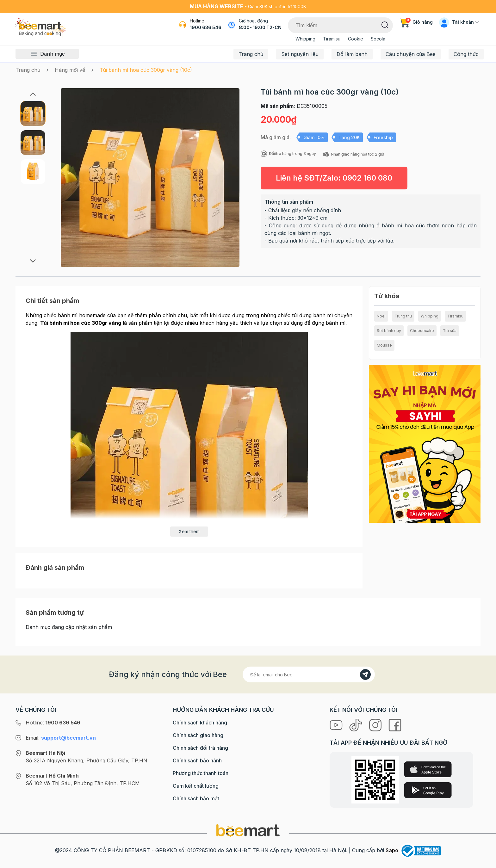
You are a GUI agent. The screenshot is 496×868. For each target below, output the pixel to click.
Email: (61, 738)
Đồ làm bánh (352, 54)
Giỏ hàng (416, 22)
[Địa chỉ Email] (309, 674)
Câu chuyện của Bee (411, 54)
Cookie (356, 39)
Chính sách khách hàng (200, 723)
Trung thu (403, 316)
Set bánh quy (389, 331)
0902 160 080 (367, 178)
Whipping (305, 39)
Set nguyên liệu (300, 54)
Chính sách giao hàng (198, 735)
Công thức (466, 54)
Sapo (392, 850)
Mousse (384, 345)
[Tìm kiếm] (385, 24)
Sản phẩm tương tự (55, 613)
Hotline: (53, 723)
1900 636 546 (206, 27)
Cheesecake (422, 331)
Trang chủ (251, 54)
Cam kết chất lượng (196, 786)
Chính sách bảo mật (196, 798)
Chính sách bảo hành (197, 760)
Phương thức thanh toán (201, 773)
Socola (378, 39)
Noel (381, 316)
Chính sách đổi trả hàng (200, 748)
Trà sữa (450, 331)
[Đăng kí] (365, 674)
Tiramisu (332, 39)
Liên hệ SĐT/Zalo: (334, 178)
